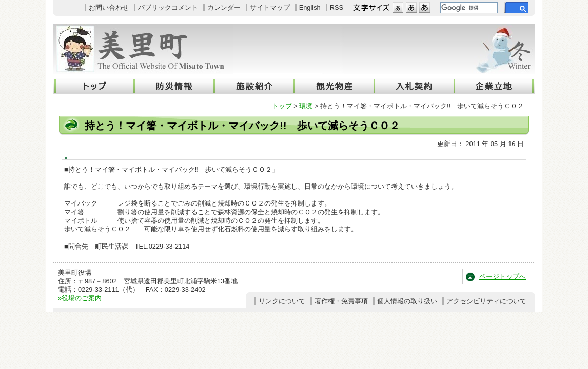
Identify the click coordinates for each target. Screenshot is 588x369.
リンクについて (282, 301)
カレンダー (224, 7)
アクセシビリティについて (486, 301)
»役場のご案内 (80, 298)
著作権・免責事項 (341, 301)
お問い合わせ (109, 7)
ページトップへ (503, 276)
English (310, 7)
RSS (337, 7)
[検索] (468, 8)
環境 (306, 106)
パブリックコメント (168, 7)
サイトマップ (270, 7)
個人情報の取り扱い (407, 301)
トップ (282, 106)
